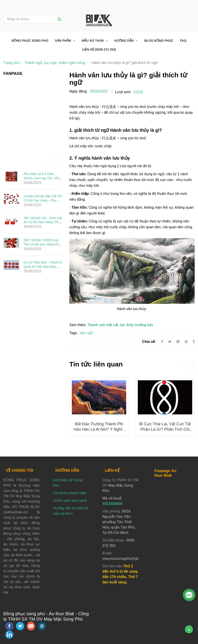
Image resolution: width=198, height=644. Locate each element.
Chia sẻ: (149, 342)
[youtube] (31, 626)
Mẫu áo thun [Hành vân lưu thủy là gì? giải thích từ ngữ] (93, 41)
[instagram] (42, 626)
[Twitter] (170, 342)
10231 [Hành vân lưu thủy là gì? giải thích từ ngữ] (139, 92)
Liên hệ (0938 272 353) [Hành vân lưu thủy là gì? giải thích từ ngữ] (99, 49)
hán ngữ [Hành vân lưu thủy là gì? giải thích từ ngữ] (87, 333)
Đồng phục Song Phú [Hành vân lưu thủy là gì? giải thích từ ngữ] (30, 41)
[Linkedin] (178, 342)
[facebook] (9, 626)
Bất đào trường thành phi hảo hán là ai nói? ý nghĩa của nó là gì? (99, 429)
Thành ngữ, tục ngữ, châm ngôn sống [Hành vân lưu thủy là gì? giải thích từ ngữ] (55, 63)
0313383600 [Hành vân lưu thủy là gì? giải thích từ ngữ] (112, 504)
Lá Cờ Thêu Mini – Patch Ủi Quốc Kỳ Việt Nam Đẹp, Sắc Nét (43, 267)
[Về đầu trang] (189, 630)
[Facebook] (162, 342)
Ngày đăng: (78, 91)
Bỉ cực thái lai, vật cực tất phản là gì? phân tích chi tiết (165, 429)
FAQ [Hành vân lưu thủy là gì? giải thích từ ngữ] (183, 41)
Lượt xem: (123, 92)
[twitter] (20, 626)
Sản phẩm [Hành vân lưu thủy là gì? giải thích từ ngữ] (63, 41)
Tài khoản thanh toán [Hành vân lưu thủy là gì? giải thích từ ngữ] (70, 493)
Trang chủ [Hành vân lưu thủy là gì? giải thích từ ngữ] (11, 63)
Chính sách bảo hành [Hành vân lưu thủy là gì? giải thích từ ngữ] (70, 501)
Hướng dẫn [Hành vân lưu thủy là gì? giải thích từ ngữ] (124, 41)
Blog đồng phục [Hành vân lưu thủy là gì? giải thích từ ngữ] (159, 41)
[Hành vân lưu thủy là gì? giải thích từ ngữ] (187, 342)
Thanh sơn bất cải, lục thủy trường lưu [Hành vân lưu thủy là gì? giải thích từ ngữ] (120, 325)
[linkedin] (9, 635)
